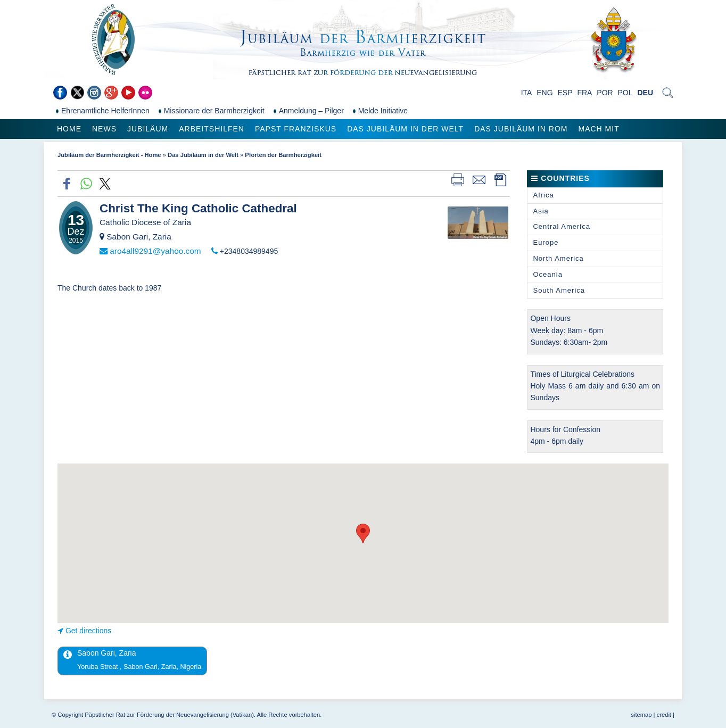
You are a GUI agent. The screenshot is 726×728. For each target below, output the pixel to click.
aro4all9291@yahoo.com (155, 251)
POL (625, 93)
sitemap (641, 715)
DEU (645, 93)
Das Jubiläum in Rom (521, 129)
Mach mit (599, 129)
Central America (561, 226)
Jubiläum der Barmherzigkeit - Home (109, 155)
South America (559, 290)
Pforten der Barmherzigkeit (283, 155)
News (104, 129)
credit (664, 715)
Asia (541, 211)
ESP (565, 93)
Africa (543, 195)
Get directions (88, 631)
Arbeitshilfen (212, 129)
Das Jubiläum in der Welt (405, 129)
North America (558, 258)
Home (69, 129)
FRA (584, 93)
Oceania (547, 274)
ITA (527, 93)
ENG (544, 93)
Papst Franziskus (296, 129)
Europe (546, 242)
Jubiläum (148, 129)
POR (605, 93)
